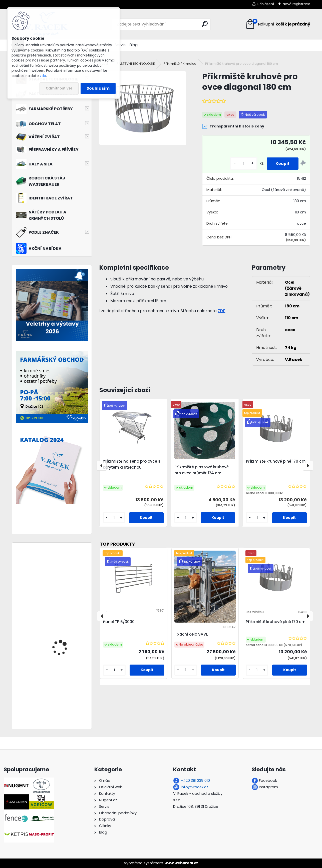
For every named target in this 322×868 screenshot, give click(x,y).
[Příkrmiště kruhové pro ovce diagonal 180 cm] (143, 108)
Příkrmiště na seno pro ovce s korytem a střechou (132, 464)
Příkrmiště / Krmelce (180, 64)
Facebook (268, 781)
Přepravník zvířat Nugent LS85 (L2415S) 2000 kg (67, 588)
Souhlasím (98, 88)
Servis (120, 45)
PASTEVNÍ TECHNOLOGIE (136, 64)
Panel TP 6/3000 (119, 622)
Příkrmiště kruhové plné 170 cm (276, 461)
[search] (205, 24)
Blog (134, 45)
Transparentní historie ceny (233, 126)
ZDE (221, 311)
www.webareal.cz (181, 863)
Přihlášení (266, 4)
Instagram (268, 787)
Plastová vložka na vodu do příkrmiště (66, 627)
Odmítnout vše (59, 88)
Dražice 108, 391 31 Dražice (196, 807)
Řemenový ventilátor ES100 (63, 688)
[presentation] (102, 466)
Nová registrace (296, 4)
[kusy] (241, 164)
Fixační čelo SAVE (191, 634)
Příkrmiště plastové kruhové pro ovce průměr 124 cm (202, 470)
